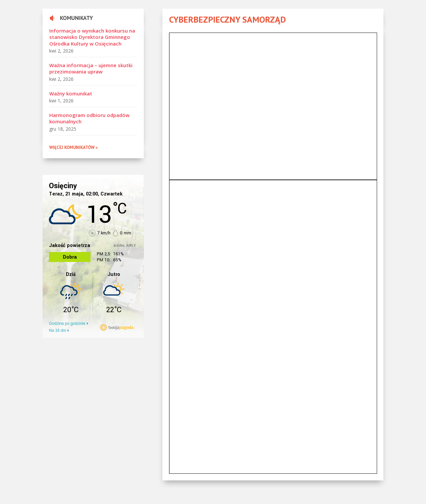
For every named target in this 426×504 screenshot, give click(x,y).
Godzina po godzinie (67, 323)
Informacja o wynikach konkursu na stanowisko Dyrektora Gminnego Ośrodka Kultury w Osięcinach (92, 37)
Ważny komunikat (71, 93)
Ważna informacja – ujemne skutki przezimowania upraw (91, 68)
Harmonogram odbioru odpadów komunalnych (89, 118)
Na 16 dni (57, 330)
